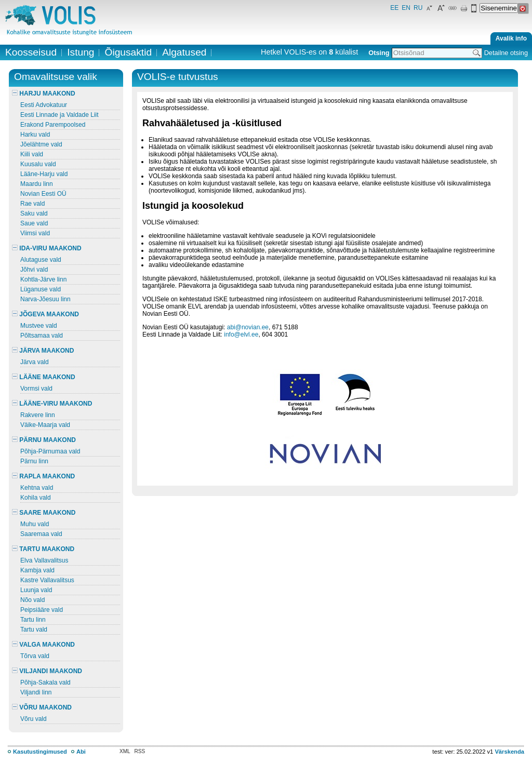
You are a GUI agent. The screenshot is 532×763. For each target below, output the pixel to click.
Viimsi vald (35, 233)
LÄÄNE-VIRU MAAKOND (52, 404)
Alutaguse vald (41, 260)
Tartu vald (34, 630)
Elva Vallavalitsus (44, 560)
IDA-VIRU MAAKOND (47, 248)
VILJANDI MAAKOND (47, 671)
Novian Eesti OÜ (43, 194)
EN (406, 8)
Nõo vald (32, 600)
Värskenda (509, 752)
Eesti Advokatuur (44, 105)
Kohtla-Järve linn (43, 279)
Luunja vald (36, 590)
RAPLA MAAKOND (43, 476)
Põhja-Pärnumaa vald (50, 451)
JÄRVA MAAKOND (43, 351)
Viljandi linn (36, 692)
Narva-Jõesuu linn (45, 299)
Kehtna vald (37, 488)
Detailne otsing (506, 53)
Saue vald (34, 223)
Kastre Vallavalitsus (47, 580)
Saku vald (34, 213)
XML (125, 751)
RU (418, 8)
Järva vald (35, 362)
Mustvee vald (39, 326)
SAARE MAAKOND (44, 513)
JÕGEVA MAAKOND (45, 314)
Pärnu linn (34, 461)
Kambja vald (37, 570)
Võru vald (34, 719)
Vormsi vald (36, 389)
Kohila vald (36, 498)
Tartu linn (33, 620)
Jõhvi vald (34, 270)
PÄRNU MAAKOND (44, 440)
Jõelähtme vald (41, 144)
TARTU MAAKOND (43, 549)
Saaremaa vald (41, 534)
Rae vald (32, 204)
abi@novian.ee (248, 327)
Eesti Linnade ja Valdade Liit (59, 115)
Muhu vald (35, 524)
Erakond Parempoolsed (53, 125)
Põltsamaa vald (42, 336)
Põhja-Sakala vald (45, 682)
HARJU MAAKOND (44, 93)
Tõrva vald (35, 656)
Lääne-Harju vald (44, 174)
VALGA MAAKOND (43, 645)
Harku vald (35, 135)
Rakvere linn (38, 415)
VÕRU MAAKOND (42, 707)
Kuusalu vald (38, 164)
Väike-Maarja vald (45, 425)
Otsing (379, 53)
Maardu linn (37, 184)
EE (394, 8)
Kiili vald (32, 154)
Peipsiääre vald (42, 610)
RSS (140, 751)
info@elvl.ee (241, 334)
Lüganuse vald (41, 289)
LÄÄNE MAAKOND (44, 377)
